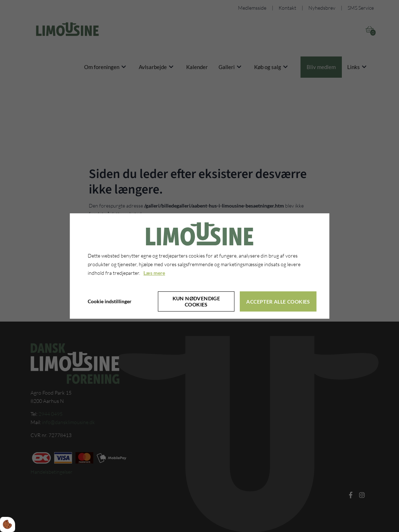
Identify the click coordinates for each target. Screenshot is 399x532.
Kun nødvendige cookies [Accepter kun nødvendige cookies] (196, 301)
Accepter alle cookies (278, 302)
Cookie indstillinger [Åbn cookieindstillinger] (110, 302)
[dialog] (199, 266)
